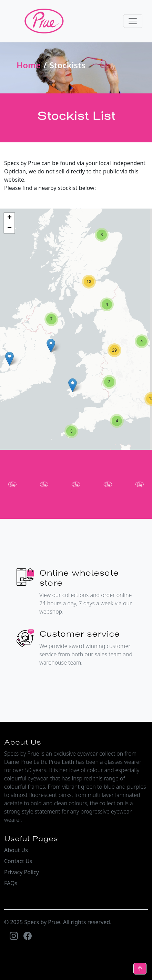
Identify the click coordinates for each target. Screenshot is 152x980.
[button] (71, 431)
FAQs (11, 883)
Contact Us (18, 861)
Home (29, 65)
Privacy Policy (22, 872)
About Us (16, 850)
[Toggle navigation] (133, 21)
